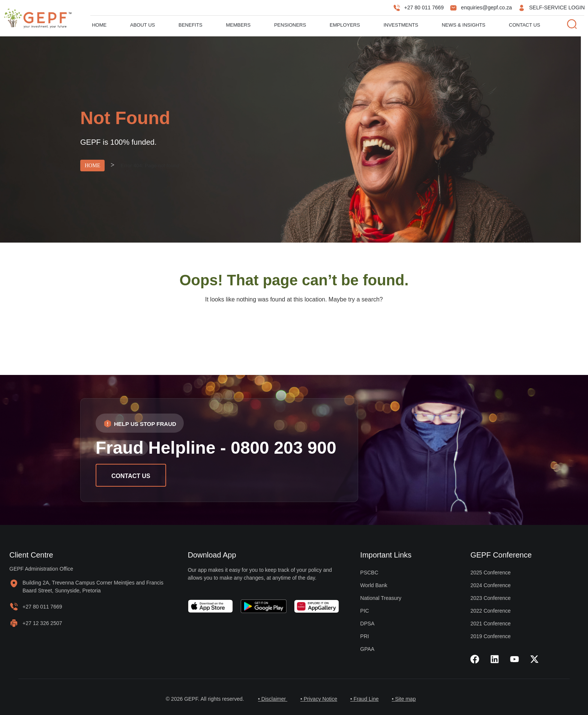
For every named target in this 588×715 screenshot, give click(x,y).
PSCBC (369, 573)
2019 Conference (490, 636)
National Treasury (381, 598)
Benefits (190, 25)
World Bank (374, 585)
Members (238, 25)
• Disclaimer (270, 699)
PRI (365, 636)
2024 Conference (490, 585)
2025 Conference (490, 573)
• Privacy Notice (318, 699)
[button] (140, 423)
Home (99, 25)
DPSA (367, 624)
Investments (401, 25)
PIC (365, 611)
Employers (345, 25)
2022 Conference (490, 611)
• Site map (406, 699)
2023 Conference (490, 598)
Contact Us (524, 25)
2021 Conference (490, 624)
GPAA (367, 649)
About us (142, 25)
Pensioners (290, 25)
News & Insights (463, 25)
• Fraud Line (366, 699)
